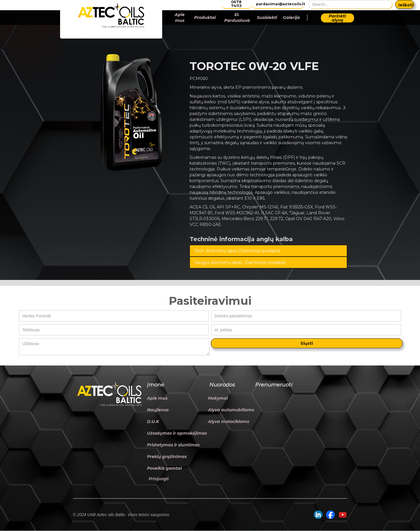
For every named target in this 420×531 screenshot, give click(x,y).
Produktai (205, 18)
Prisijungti (159, 479)
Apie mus (180, 18)
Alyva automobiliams (231, 410)
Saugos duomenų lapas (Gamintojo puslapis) (240, 262)
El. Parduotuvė (237, 18)
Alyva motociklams (229, 422)
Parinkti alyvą (337, 18)
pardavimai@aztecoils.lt (280, 4)
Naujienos (158, 410)
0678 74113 (236, 4)
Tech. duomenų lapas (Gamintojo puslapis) (237, 251)
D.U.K (153, 422)
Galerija (291, 18)
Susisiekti (267, 18)
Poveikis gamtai (164, 468)
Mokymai (218, 398)
